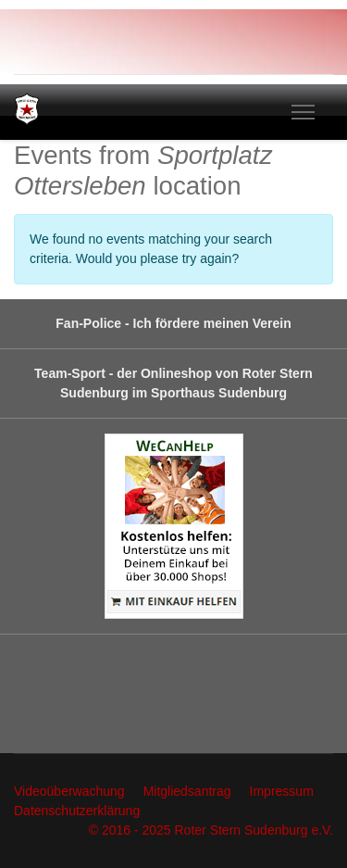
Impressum (282, 791)
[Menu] (303, 112)
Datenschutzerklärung (77, 811)
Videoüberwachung (69, 791)
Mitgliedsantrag (187, 791)
